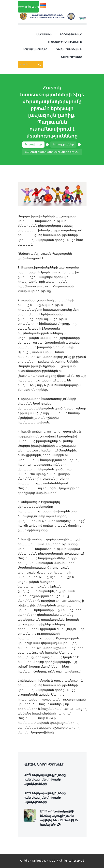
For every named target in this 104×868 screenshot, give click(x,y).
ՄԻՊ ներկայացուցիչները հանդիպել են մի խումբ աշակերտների (45, 779)
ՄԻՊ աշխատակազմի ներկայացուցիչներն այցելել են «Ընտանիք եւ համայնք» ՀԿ (59, 818)
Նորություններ (63, 144)
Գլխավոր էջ (33, 144)
